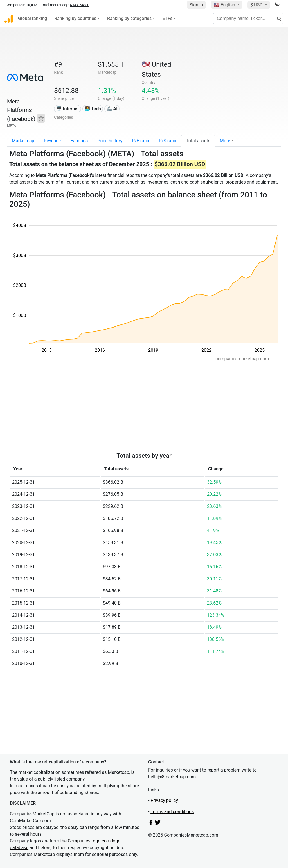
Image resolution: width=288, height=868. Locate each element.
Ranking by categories (129, 18)
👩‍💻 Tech (93, 109)
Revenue (52, 141)
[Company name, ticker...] (248, 19)
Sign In (196, 5)
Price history (110, 141)
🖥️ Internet (68, 109)
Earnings (79, 141)
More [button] (225, 141)
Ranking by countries (75, 18)
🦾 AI (112, 109)
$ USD (257, 5)
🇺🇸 (225, 5)
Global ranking (32, 18)
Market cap (23, 141)
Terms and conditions (172, 812)
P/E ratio (141, 141)
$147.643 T (79, 5)
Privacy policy (164, 800)
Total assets (198, 141)
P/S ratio (168, 141)
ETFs (167, 18)
